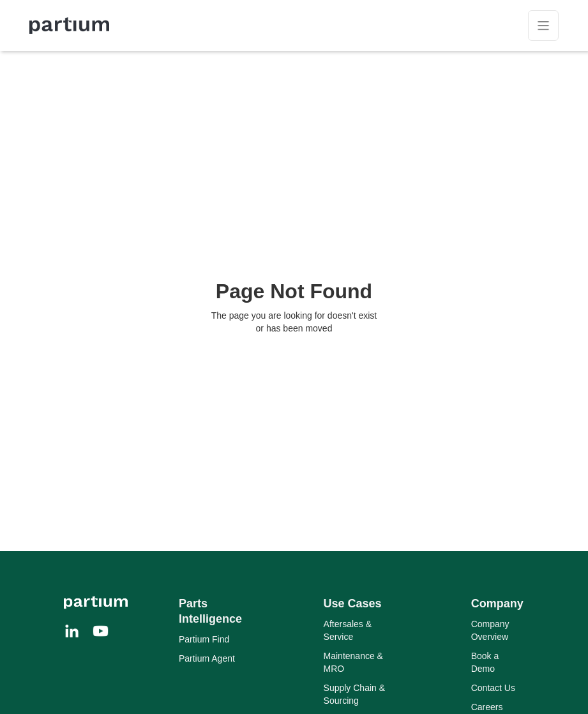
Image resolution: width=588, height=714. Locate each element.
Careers (487, 707)
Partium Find (204, 639)
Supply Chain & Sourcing (355, 694)
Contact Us (493, 688)
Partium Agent (207, 658)
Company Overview (490, 630)
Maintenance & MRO (353, 662)
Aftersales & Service (348, 630)
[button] (543, 26)
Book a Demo (485, 662)
